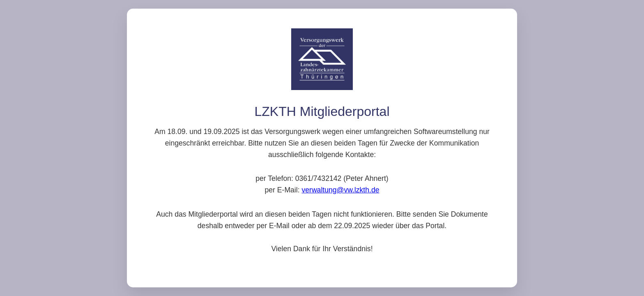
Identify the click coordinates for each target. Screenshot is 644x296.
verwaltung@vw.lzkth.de (340, 190)
